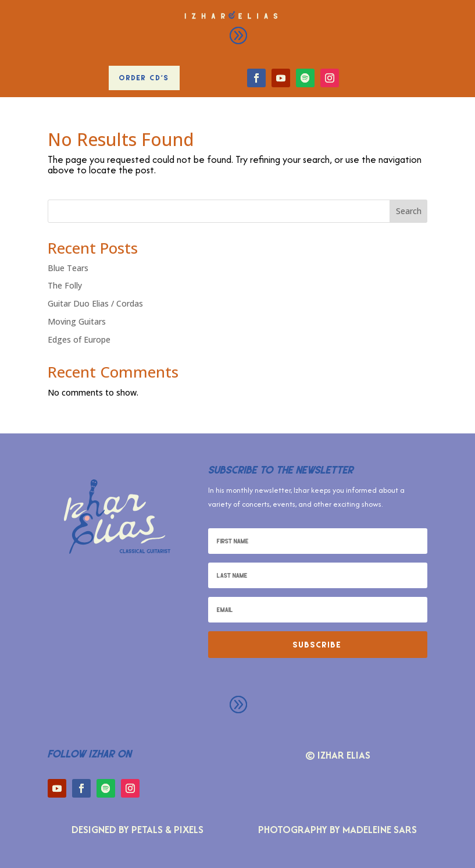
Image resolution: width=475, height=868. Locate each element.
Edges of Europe (79, 339)
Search (409, 211)
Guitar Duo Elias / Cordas (95, 303)
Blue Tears (68, 268)
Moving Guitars (77, 321)
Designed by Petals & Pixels (137, 829)
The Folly (65, 285)
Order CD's (144, 78)
